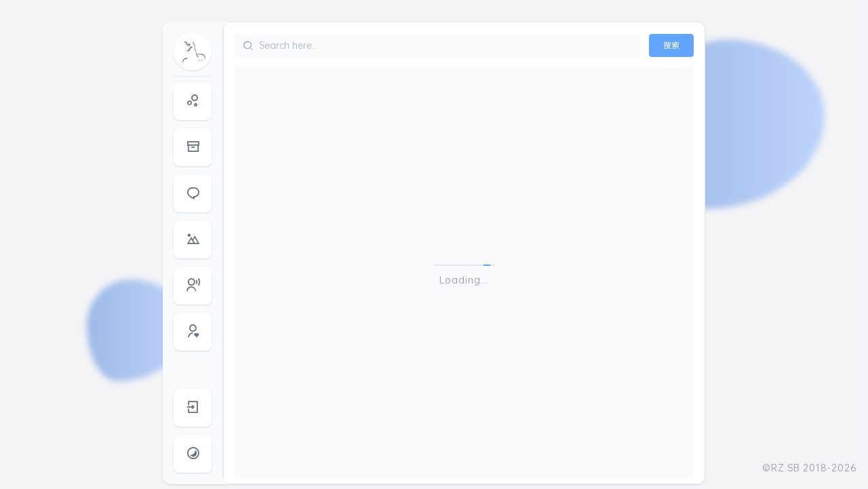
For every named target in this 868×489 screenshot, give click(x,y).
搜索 (671, 45)
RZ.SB (786, 468)
